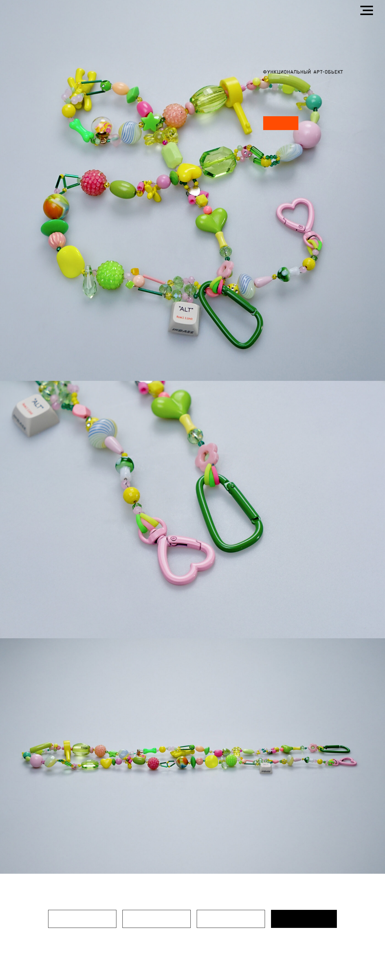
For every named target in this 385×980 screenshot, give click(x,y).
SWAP (281, 123)
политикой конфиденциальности (291, 940)
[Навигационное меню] (367, 11)
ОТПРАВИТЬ (304, 919)
